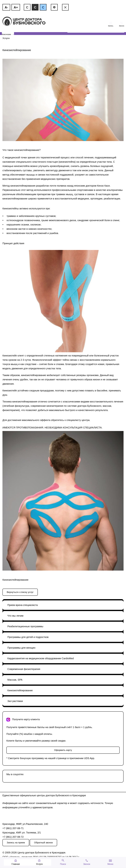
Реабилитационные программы (25, 626)
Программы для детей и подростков (28, 637)
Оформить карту (63, 750)
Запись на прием (16, 843)
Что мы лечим (15, 616)
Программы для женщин (21, 648)
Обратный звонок (43, 843)
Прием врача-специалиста (23, 605)
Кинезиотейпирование (20, 690)
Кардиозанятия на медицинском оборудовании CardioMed (41, 658)
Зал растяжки (15, 701)
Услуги (6, 38)
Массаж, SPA (15, 680)
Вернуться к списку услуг (20, 592)
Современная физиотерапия (24, 669)
